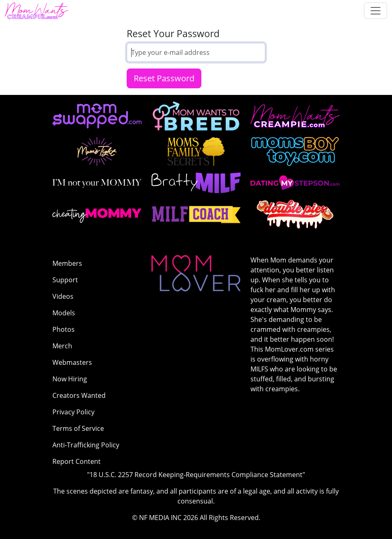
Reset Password (164, 78)
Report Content (77, 461)
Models (64, 313)
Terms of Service (78, 428)
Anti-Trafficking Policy (86, 445)
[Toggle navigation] (375, 11)
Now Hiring (70, 379)
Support (65, 280)
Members (67, 263)
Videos (63, 296)
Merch (62, 346)
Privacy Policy (73, 412)
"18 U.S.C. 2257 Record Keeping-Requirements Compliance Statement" (196, 475)
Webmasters (72, 362)
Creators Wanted (79, 395)
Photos (64, 329)
